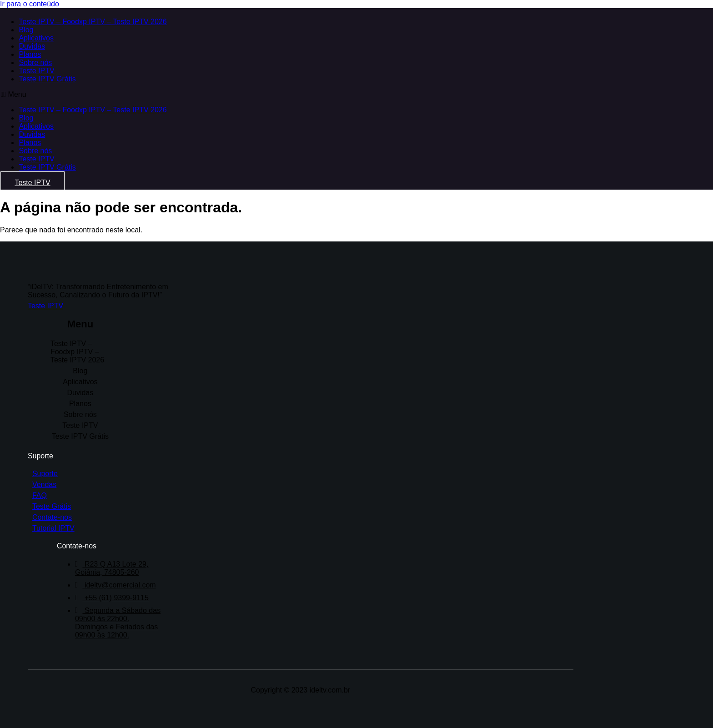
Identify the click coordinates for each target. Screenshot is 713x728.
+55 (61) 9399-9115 (113, 592)
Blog (25, 30)
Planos (29, 54)
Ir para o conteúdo (30, 4)
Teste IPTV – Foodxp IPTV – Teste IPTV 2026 (92, 22)
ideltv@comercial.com (117, 580)
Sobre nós (35, 63)
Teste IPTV (36, 71)
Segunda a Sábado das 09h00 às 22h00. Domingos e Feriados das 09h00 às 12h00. (119, 617)
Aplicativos (35, 38)
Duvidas (31, 46)
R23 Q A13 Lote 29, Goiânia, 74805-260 (113, 563)
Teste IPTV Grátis (47, 79)
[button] (226, 95)
